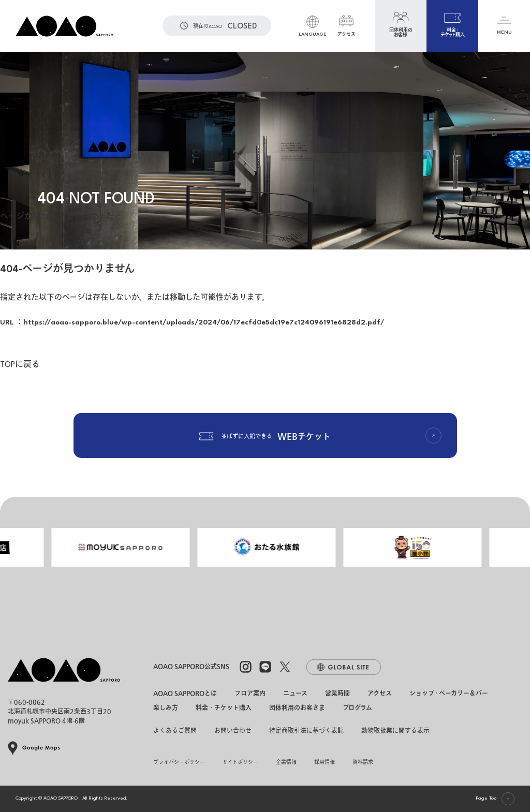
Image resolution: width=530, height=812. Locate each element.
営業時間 (337, 694)
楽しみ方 (166, 709)
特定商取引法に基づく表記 (306, 731)
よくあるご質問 (175, 731)
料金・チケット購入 (224, 709)
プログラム (357, 709)
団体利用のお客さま (297, 709)
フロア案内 (250, 694)
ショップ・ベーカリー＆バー (449, 694)
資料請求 (363, 762)
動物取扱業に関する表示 (395, 731)
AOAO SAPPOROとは (185, 694)
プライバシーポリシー (179, 762)
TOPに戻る (20, 365)
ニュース (295, 694)
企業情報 (286, 762)
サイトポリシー (240, 762)
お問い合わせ (233, 731)
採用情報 (325, 762)
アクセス (380, 694)
